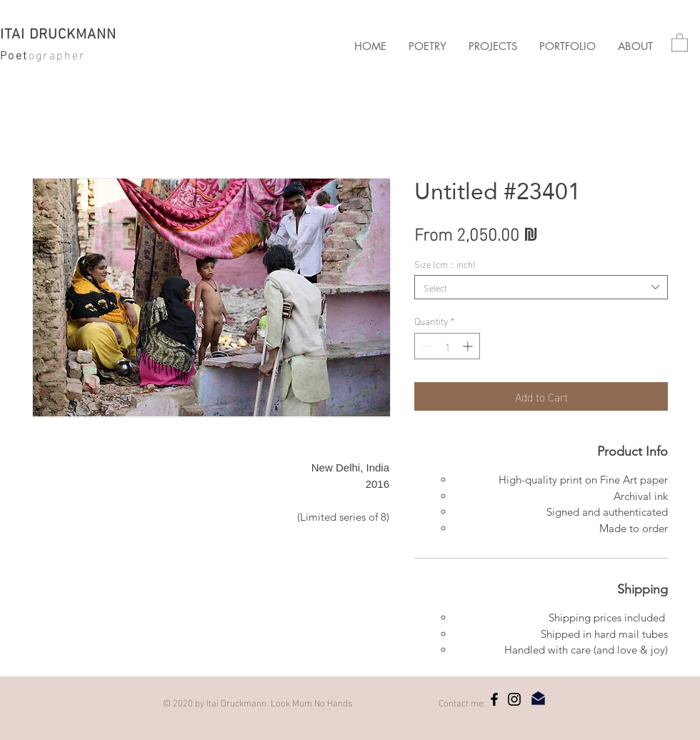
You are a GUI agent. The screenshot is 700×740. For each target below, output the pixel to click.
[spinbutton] (447, 346)
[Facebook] (494, 699)
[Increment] (469, 346)
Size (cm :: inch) (445, 264)
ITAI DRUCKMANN (58, 35)
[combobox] (541, 287)
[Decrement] (425, 346)
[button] (492, 46)
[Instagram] (514, 699)
